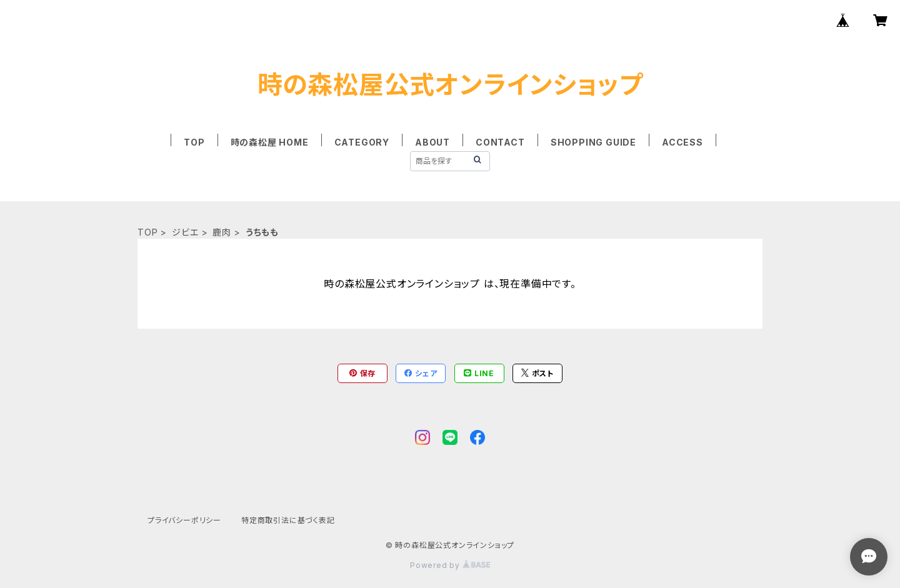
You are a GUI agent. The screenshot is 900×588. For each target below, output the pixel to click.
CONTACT (500, 142)
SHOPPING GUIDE (593, 142)
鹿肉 (222, 232)
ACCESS (682, 142)
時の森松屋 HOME (270, 142)
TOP (194, 142)
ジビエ (185, 232)
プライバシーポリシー (184, 520)
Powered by (450, 565)
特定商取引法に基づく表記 (288, 520)
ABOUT (432, 142)
